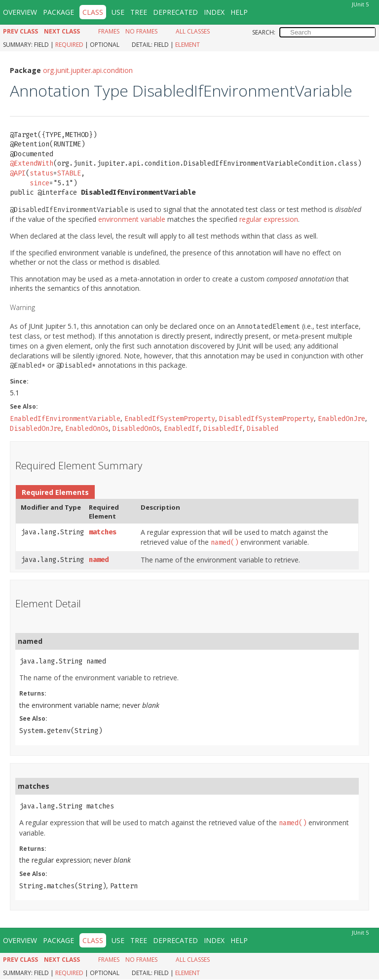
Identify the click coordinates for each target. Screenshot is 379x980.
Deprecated (175, 12)
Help (239, 12)
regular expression (269, 219)
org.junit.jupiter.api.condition (88, 70)
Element (188, 45)
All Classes (193, 31)
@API (18, 173)
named (99, 560)
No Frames (141, 31)
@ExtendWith (32, 163)
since (39, 183)
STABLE (69, 173)
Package (58, 12)
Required (69, 45)
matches (103, 532)
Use (118, 12)
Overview (20, 12)
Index (214, 12)
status (41, 173)
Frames (109, 31)
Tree (139, 12)
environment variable (132, 219)
